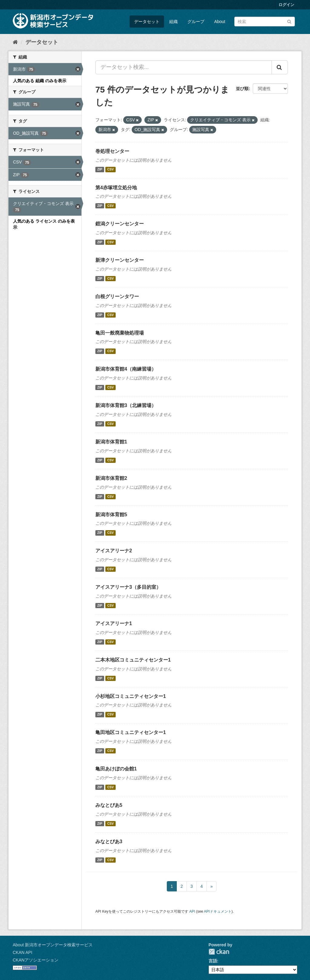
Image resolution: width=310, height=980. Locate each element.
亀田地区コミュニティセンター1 (131, 732)
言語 (213, 961)
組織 (173, 22)
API (192, 911)
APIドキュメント (218, 911)
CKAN (219, 952)
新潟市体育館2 (111, 478)
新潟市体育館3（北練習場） (126, 405)
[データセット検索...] (184, 67)
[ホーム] (15, 42)
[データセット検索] (265, 22)
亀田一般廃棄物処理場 (120, 333)
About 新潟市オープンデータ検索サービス (53, 945)
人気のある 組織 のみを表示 (40, 81)
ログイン (286, 5)
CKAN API (23, 952)
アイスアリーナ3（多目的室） (128, 587)
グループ (196, 22)
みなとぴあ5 (109, 805)
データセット (147, 22)
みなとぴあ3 (109, 842)
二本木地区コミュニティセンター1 (133, 660)
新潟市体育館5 (111, 515)
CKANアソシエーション (36, 960)
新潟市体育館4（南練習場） (126, 369)
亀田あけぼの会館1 (116, 769)
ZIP (100, 170)
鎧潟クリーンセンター (120, 224)
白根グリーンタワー (117, 296)
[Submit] (289, 21)
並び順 (242, 89)
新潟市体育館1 (111, 442)
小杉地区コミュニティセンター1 (131, 696)
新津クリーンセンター (120, 260)
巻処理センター (112, 151)
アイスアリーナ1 (114, 623)
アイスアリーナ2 (114, 551)
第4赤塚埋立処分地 (116, 188)
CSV (110, 170)
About (220, 22)
